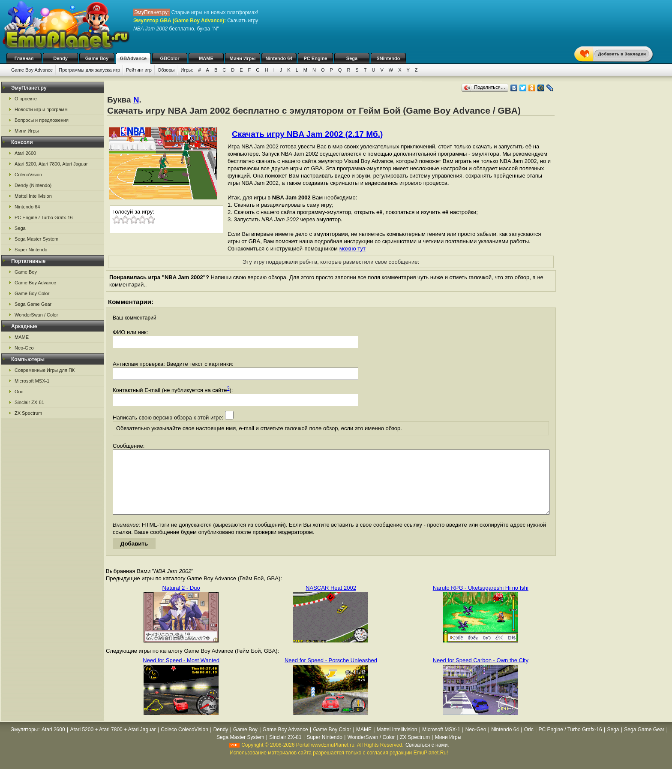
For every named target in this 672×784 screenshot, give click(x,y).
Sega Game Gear (33, 304)
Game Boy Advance (32, 70)
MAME (206, 58)
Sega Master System (36, 239)
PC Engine (315, 58)
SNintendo (388, 58)
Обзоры (166, 70)
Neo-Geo (24, 348)
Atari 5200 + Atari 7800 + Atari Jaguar (113, 742)
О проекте (26, 99)
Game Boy (97, 58)
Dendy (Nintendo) (33, 185)
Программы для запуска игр (89, 70)
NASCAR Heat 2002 (331, 601)
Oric (19, 392)
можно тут (352, 249)
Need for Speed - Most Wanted (181, 673)
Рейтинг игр (139, 70)
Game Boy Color (32, 293)
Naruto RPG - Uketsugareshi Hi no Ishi (481, 601)
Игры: (187, 70)
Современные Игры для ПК (45, 370)
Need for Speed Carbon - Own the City (481, 673)
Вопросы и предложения (42, 120)
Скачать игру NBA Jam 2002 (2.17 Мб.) (307, 134)
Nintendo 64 (279, 58)
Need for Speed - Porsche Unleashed (331, 673)
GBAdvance (133, 58)
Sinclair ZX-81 (29, 402)
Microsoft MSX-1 (32, 381)
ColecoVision (28, 175)
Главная (24, 58)
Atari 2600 (25, 153)
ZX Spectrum (28, 413)
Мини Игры (243, 58)
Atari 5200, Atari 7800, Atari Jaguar (51, 164)
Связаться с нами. (427, 758)
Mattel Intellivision (33, 196)
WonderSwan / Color (36, 315)
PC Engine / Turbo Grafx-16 (44, 217)
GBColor (169, 58)
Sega (352, 58)
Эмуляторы (24, 742)
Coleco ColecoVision (184, 742)
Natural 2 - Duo (181, 601)
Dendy (60, 58)
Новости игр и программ (41, 109)
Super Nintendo (31, 250)
